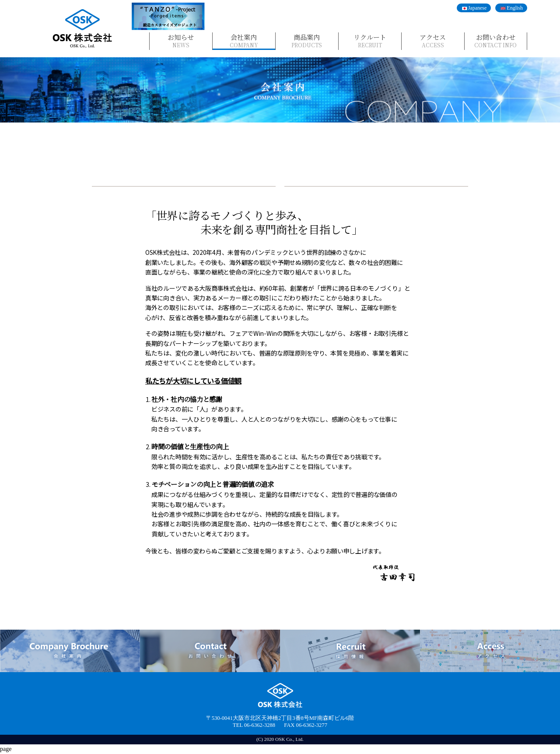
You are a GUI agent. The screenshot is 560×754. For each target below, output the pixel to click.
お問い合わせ (496, 41)
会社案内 (244, 41)
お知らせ (181, 41)
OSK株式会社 (82, 29)
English (515, 8)
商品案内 (307, 41)
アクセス (433, 41)
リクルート (370, 41)
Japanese (478, 8)
